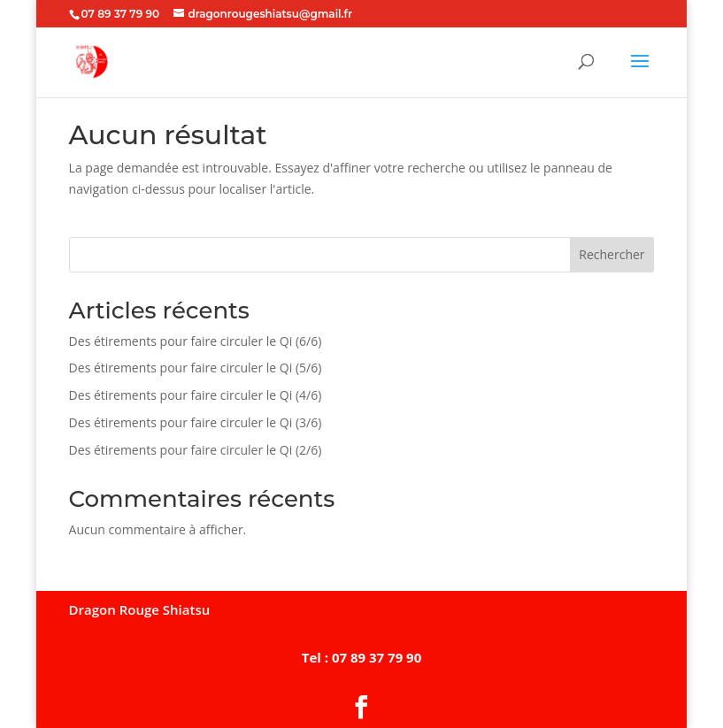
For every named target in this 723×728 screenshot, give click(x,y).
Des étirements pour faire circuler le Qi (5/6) (196, 368)
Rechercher (611, 254)
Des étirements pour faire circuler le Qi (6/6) (196, 341)
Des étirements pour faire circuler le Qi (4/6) (196, 395)
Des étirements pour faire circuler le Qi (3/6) (196, 422)
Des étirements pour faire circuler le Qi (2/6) (196, 450)
